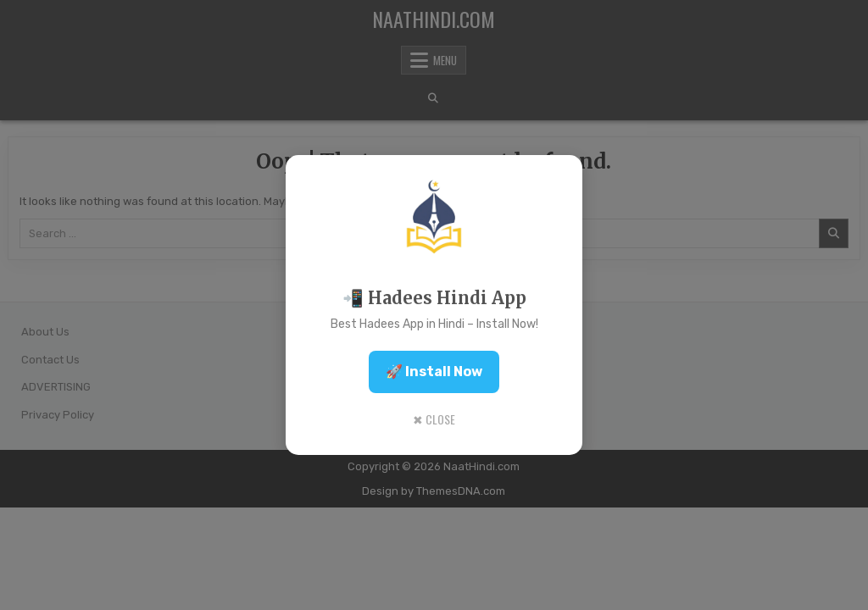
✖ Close (434, 419)
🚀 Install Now (434, 372)
